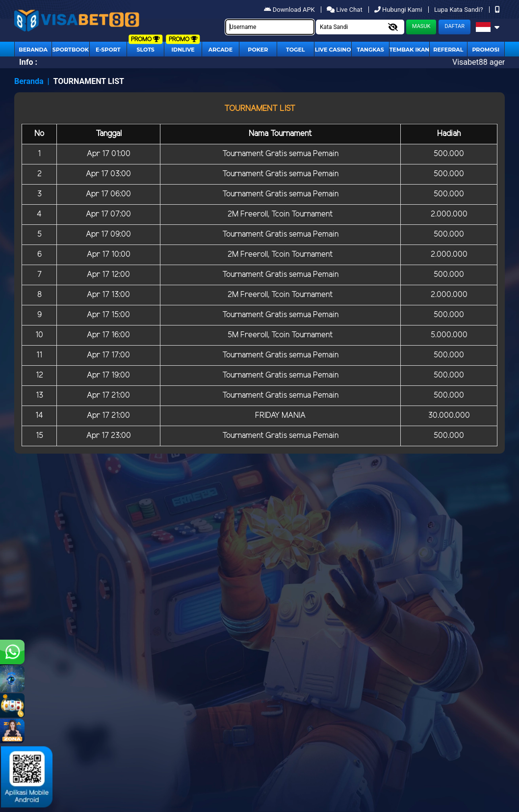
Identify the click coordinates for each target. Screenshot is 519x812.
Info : (28, 62)
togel (295, 50)
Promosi (486, 50)
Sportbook (71, 50)
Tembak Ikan (410, 50)
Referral (448, 50)
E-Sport (108, 50)
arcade (221, 50)
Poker (258, 50)
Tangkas (370, 50)
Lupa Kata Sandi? (459, 10)
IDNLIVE (183, 50)
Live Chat (345, 10)
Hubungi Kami (399, 10)
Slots (145, 50)
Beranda (33, 50)
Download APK (290, 10)
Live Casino (333, 50)
